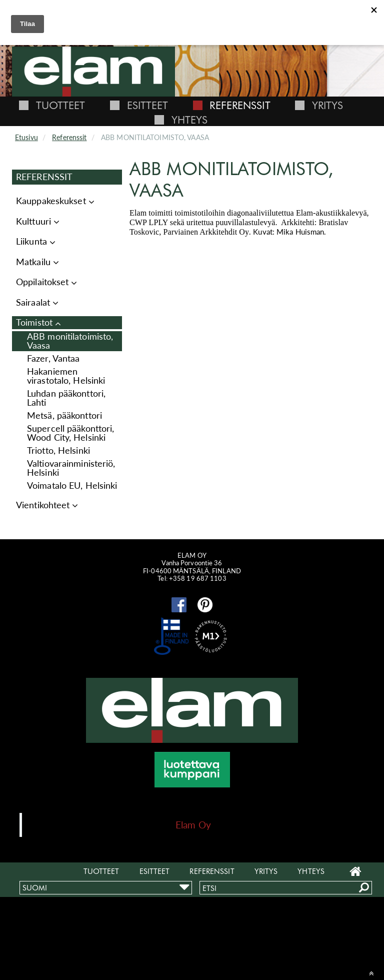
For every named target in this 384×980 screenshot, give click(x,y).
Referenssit (240, 105)
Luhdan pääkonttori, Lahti (66, 398)
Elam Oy (193, 825)
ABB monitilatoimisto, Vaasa (70, 341)
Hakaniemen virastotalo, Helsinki (66, 376)
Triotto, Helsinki (58, 450)
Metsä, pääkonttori (64, 415)
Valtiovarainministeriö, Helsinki (71, 468)
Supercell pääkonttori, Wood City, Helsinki (70, 433)
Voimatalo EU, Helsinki (72, 485)
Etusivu (26, 137)
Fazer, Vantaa (53, 358)
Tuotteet (61, 105)
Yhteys (190, 120)
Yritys (328, 105)
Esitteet (148, 105)
